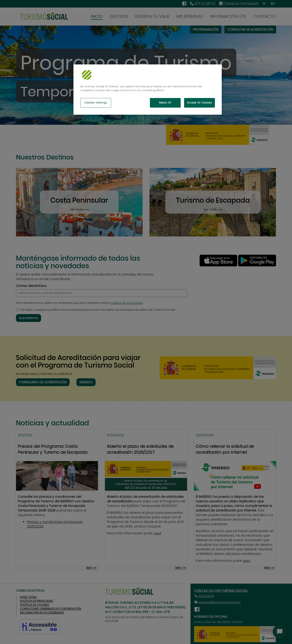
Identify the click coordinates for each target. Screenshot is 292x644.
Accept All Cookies (199, 103)
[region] (148, 90)
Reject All (165, 103)
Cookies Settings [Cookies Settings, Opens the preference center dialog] (96, 103)
